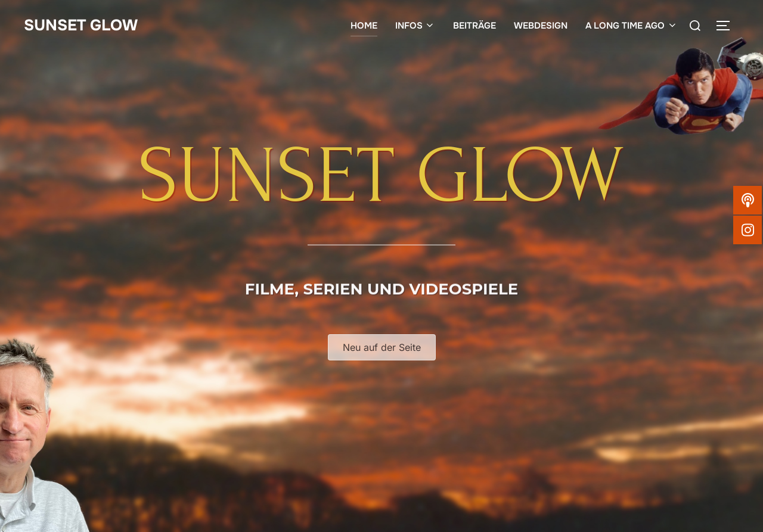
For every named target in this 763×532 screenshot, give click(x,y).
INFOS (415, 26)
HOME (364, 26)
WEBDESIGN (541, 26)
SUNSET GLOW (81, 25)
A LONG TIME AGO (632, 26)
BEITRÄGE (474, 26)
